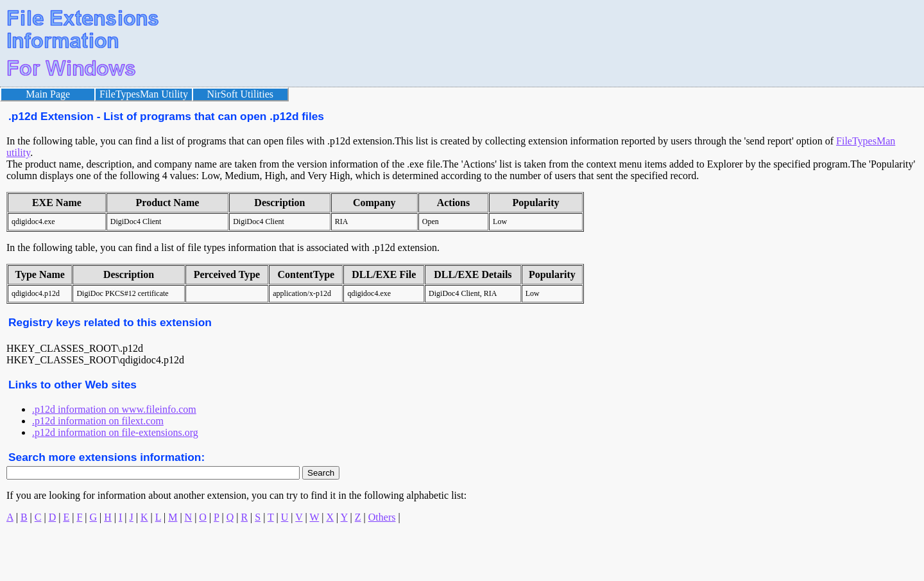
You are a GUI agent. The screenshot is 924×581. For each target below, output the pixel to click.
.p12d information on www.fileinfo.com (114, 409)
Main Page (48, 94)
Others (382, 517)
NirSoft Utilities (241, 94)
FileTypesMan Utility (144, 94)
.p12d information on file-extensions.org (115, 432)
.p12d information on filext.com (98, 421)
